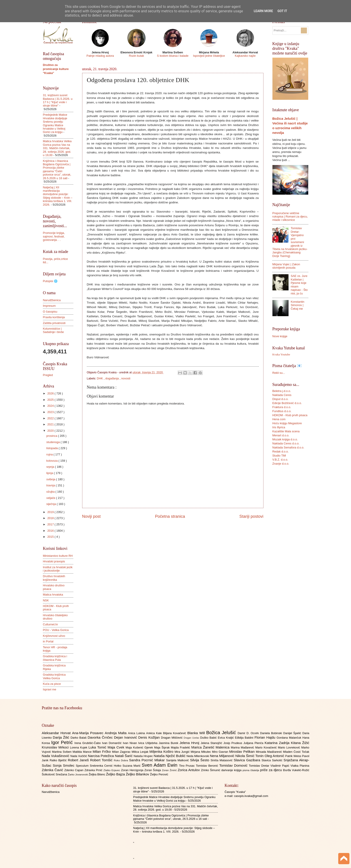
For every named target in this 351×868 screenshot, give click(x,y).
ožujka (51, 492)
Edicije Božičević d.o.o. (287, 403)
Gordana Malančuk (290, 738)
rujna (50, 454)
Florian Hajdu (266, 737)
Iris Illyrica (279, 427)
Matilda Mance (83, 752)
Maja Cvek (117, 747)
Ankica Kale (155, 733)
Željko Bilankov (138, 774)
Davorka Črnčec (101, 737)
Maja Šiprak (162, 747)
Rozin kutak (136, 56)
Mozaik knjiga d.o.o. (285, 439)
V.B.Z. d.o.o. (280, 460)
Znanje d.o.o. (281, 464)
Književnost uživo (54, 636)
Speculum (83, 766)
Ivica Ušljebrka (148, 743)
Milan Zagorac (122, 752)
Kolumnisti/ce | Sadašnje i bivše (54, 330)
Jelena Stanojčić (212, 743)
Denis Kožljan (150, 737)
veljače (51, 498)
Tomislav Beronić (208, 766)
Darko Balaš (79, 738)
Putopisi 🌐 (50, 281)
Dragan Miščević (172, 738)
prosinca (52, 436)
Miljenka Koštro (162, 752)
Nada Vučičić (79, 756)
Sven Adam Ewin (160, 765)
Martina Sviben (62, 752)
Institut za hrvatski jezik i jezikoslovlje (58, 569)
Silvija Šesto (200, 760)
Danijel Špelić (293, 733)
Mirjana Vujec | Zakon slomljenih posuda (286, 266)
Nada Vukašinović (56, 756)
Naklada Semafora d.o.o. (288, 447)
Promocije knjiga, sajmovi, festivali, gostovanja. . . (54, 236)
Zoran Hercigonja (133, 770)
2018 (51, 518)
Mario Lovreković (290, 747)
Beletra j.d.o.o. (282, 391)
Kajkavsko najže (245, 56)
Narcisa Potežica (101, 756)
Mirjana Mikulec (201, 752)
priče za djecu (272, 770)
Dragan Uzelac (192, 738)
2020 (51, 431)
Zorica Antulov (189, 770)
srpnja (51, 467)
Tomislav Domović (234, 765)
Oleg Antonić (275, 756)
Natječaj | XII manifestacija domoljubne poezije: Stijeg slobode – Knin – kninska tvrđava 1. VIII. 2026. (58, 196)
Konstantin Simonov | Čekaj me (298, 305)
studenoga (54, 442)
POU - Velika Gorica (56, 630)
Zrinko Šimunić (211, 770)
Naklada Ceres (282, 395)
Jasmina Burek (169, 743)
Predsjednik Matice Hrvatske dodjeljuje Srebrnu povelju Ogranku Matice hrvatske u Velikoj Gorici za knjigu (55, 123)
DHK (100, 378)
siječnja (52, 504)
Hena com (279, 419)
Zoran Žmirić (170, 770)
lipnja (50, 473)
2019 (51, 512)
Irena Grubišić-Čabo (88, 743)
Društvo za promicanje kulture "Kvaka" (56, 69)
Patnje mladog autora (100, 56)
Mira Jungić (183, 752)
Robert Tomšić (102, 760)
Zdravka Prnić (94, 770)
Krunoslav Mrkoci (56, 747)
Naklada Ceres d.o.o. (286, 443)
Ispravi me (50, 689)
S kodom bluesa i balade (173, 56)
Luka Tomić (98, 747)
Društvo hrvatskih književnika (54, 578)
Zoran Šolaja (153, 770)
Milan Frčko (102, 752)
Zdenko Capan (74, 770)
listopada (52, 448)
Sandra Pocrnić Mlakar (148, 760)
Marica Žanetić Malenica (211, 747)
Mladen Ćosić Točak (296, 752)
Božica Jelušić (222, 732)
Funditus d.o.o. (282, 411)
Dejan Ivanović (126, 737)
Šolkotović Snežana (55, 774)
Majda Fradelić (181, 747)
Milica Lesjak (141, 752)
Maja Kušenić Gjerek (140, 747)
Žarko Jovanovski (78, 774)
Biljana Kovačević (175, 733)
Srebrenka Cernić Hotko (106, 766)
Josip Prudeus (233, 743)
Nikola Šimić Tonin (250, 756)
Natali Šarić (124, 756)
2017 (51, 524)
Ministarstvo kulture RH (58, 556)
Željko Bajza (116, 774)
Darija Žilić (62, 737)
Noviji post (91, 516)
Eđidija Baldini (245, 738)
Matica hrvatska (53, 595)
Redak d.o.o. (281, 451)
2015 (51, 537)
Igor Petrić (63, 742)
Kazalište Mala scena (286, 431)
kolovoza (52, 461)
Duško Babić (209, 738)
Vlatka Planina (300, 766)
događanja (113, 378)
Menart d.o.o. (281, 435)
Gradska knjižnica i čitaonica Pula (55, 658)
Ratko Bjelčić (59, 760)
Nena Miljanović (223, 756)
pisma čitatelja (251, 770)
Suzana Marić (132, 766)
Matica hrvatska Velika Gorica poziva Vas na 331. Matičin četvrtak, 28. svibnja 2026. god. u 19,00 (57, 148)
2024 (51, 406)
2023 (51, 412)
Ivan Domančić (112, 743)
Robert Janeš (79, 760)
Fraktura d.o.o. (282, 407)
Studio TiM (279, 456)
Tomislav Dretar (260, 766)
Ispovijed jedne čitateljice (209, 56)
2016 (51, 531)
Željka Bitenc (97, 774)
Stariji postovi (251, 516)
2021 (51, 424)
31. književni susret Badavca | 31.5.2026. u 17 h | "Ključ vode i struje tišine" (58, 100)
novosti (126, 378)
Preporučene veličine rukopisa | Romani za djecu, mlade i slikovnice (290, 217)
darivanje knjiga (232, 770)
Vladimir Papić (280, 766)
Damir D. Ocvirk (249, 733)
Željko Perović (159, 774)
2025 (51, 400)
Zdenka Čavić (53, 770)
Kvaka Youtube (281, 355)
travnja (51, 485)
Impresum (49, 306)
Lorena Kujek (79, 747)
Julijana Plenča (254, 743)
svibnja (51, 479)
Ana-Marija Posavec (88, 733)
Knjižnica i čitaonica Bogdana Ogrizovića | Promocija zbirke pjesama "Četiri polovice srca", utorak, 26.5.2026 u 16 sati (57, 170)
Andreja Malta (116, 733)
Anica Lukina (137, 733)
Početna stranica (170, 516)
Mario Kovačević (266, 747)
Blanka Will (197, 733)
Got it (282, 11)
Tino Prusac (187, 766)
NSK (46, 600)
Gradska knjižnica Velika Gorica (54, 676)
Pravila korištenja (54, 317)
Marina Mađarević (243, 747)
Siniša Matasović (222, 760)
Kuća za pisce (52, 684)
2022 (51, 418)
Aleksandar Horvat (57, 733)
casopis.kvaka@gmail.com (251, 796)
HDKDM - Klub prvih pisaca (290, 415)
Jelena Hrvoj (190, 743)
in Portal (48, 641)
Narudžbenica (52, 300)
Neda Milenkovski (198, 756)
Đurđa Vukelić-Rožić (296, 770)
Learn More (263, 11)
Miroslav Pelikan (243, 752)
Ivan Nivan (131, 743)
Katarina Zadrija (278, 743)
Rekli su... (279, 373)
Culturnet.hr (50, 624)
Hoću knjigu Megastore (287, 423)
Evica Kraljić (226, 738)
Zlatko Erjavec (112, 770)
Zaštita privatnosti (54, 323)
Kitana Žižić (300, 743)
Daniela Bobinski (272, 733)
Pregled (48, 375)
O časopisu (50, 312)
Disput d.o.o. (280, 399)
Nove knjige (280, 336)
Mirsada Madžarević (269, 752)
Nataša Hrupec (144, 756)
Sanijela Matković (178, 760)
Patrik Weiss (294, 756)
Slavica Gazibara (248, 760)
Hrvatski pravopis (54, 561)
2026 (51, 393)
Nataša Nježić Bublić (170, 756)
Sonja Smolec (64, 765)
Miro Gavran (221, 752)
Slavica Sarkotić (272, 760)
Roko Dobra (121, 760)
